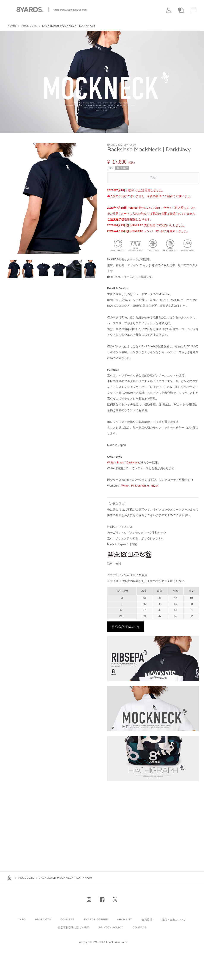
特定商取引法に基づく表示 (74, 927)
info (22, 919)
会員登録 (147, 919)
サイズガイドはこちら (126, 627)
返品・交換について (174, 919)
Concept (67, 919)
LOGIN (169, 10)
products (43, 919)
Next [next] (91, 198)
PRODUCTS (29, 26)
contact (140, 927)
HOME (12, 26)
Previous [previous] (11, 198)
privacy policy (111, 927)
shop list (125, 919)
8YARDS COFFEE (96, 919)
